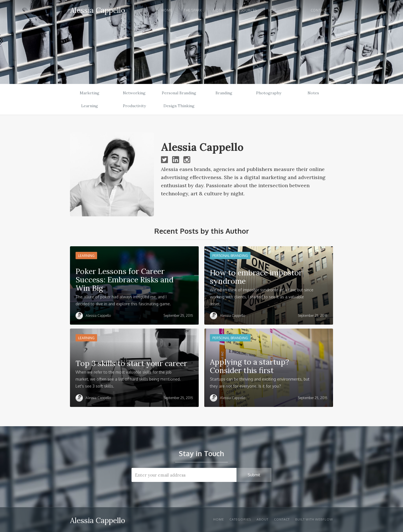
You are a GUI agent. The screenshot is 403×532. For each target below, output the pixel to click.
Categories (240, 519)
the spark (193, 10)
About (293, 10)
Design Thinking (179, 106)
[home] (98, 9)
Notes (313, 93)
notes (219, 10)
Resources (246, 10)
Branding (224, 93)
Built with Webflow (314, 519)
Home (167, 10)
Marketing (90, 93)
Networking (134, 93)
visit (272, 10)
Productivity (134, 106)
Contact (319, 10)
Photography (269, 93)
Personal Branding (179, 93)
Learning (90, 106)
